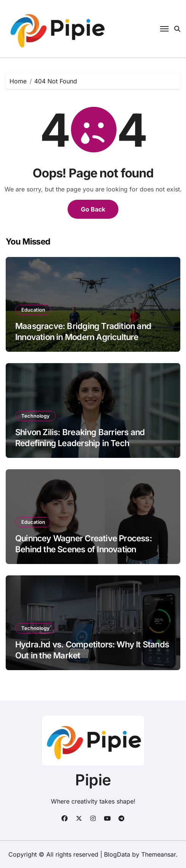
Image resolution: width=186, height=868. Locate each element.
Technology (35, 416)
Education (33, 310)
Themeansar (158, 854)
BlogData (117, 854)
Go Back (93, 209)
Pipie (93, 780)
